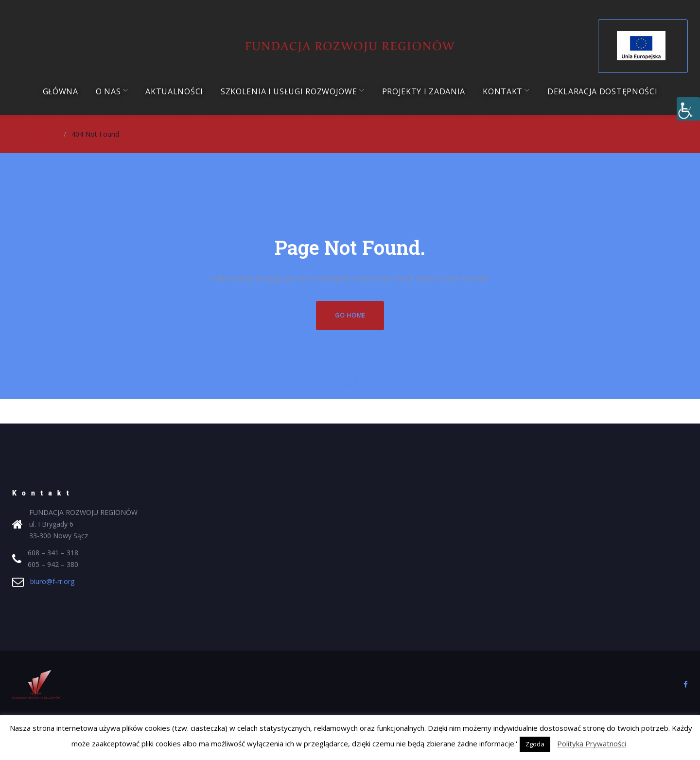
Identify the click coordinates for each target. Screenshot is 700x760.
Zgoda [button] (535, 744)
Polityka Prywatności (592, 743)
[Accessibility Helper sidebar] (688, 109)
